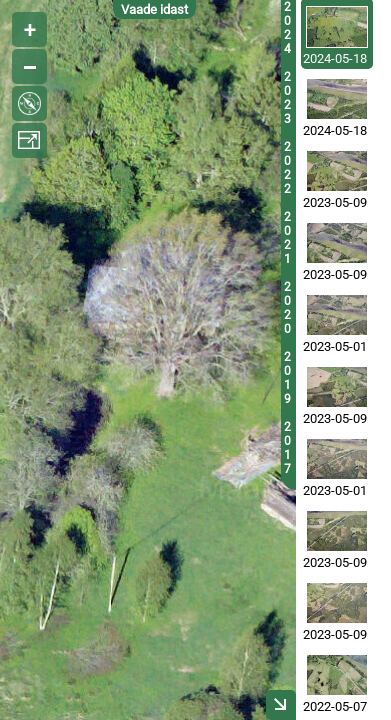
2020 (287, 308)
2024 (287, 28)
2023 (287, 98)
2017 (287, 448)
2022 (287, 168)
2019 (287, 378)
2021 (287, 238)
